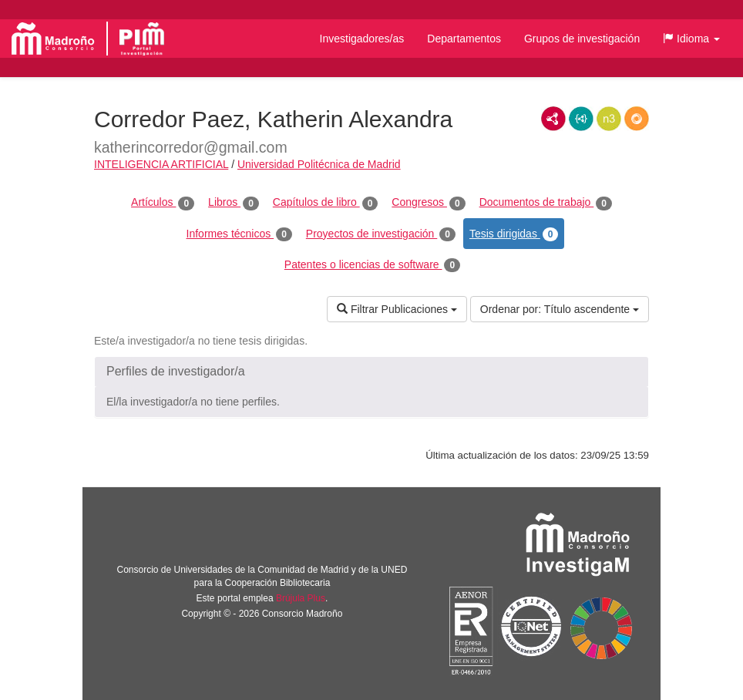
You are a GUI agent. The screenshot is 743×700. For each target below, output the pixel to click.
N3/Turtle (609, 119)
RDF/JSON (637, 119)
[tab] (371, 372)
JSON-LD (581, 119)
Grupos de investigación (582, 39)
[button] (691, 39)
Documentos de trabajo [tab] (546, 203)
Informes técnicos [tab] (239, 234)
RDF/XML (553, 119)
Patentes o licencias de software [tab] (372, 265)
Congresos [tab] (428, 203)
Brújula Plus (301, 598)
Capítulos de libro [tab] (326, 203)
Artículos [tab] (163, 203)
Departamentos (464, 39)
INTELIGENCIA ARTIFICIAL (161, 164)
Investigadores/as (362, 39)
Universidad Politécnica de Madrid (319, 164)
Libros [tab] (234, 203)
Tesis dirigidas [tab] (514, 234)
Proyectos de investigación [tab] (381, 234)
